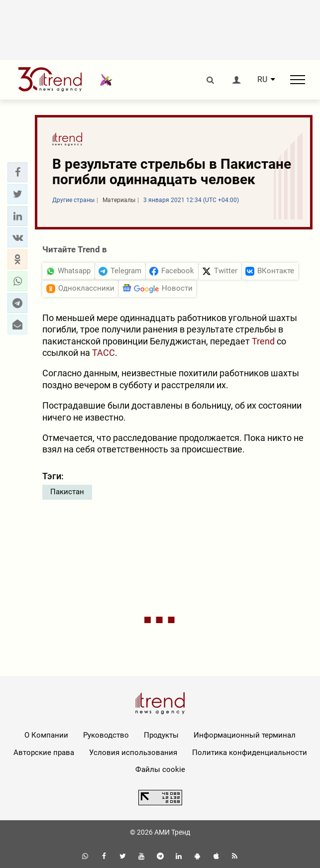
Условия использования (133, 753)
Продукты (161, 735)
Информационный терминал (245, 735)
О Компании (46, 735)
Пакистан (67, 492)
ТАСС (104, 353)
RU (262, 80)
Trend (263, 341)
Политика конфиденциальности (250, 753)
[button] (17, 172)
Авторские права (44, 753)
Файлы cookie (160, 769)
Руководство (106, 735)
